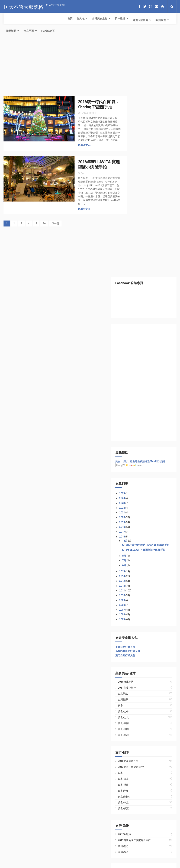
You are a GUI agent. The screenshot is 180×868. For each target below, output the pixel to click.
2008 (136, 370)
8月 (138, 321)
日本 (134, 538)
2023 (136, 262)
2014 (136, 341)
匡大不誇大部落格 (23, 6)
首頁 (8, 18)
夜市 (134, 470)
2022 (136, 267)
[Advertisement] (62, 57)
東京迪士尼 (138, 562)
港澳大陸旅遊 (79, 18)
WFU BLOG (135, 652)
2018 (136, 286)
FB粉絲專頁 (154, 20)
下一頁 (55, 214)
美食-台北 (137, 482)
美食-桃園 (137, 494)
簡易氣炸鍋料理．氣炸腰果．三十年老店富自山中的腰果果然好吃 (39, 830)
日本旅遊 (59, 18)
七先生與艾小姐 (138, 643)
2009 (136, 365)
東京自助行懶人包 (139, 412)
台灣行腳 (137, 464)
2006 (136, 379)
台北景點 (137, 458)
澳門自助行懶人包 (139, 420)
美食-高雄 (137, 500)
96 (44, 214)
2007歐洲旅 (138, 599)
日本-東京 (137, 544)
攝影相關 (117, 18)
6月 (138, 330)
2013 (136, 346)
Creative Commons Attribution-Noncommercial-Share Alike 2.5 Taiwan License (84, 866)
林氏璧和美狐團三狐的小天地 (145, 648)
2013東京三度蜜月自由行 (146, 532)
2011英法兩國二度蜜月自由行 (148, 605)
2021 (136, 272)
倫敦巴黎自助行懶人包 (141, 416)
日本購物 (137, 556)
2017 (136, 291)
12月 (139, 300)
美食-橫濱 (137, 573)
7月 (138, 325)
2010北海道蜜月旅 (142, 526)
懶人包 (19, 18)
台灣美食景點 (38, 18)
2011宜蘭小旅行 (141, 453)
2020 (136, 276)
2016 (136, 296)
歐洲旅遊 (99, 18)
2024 (136, 257)
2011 (136, 355)
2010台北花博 (139, 447)
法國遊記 (137, 611)
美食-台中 (137, 476)
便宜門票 (135, 20)
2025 (136, 252)
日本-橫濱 (137, 550)
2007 (136, 375)
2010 (136, 360)
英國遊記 (137, 617)
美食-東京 (137, 567)
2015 (136, 336)
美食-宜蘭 (137, 488)
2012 (136, 351)
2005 (136, 384)
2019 (136, 281)
